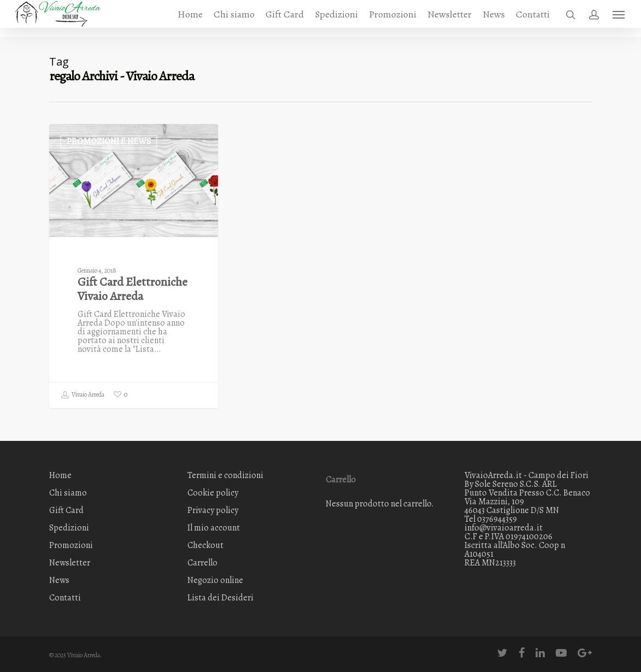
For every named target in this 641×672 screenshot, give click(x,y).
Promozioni (393, 19)
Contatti (533, 19)
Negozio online (215, 580)
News (494, 19)
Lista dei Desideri (220, 598)
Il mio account (214, 528)
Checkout (205, 545)
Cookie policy (213, 493)
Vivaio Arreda (83, 395)
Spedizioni (336, 19)
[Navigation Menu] (619, 19)
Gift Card (285, 19)
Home (190, 19)
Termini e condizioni (225, 476)
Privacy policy (213, 510)
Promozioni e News (109, 142)
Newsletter (449, 19)
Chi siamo (234, 19)
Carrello (202, 563)
